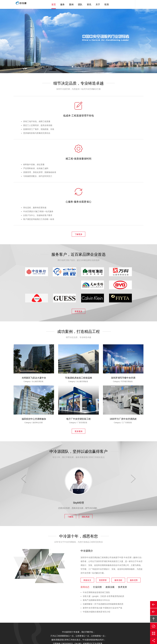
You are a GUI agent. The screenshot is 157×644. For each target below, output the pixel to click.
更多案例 (78, 345)
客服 (131, 4)
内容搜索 (139, 4)
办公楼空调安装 (38, 296)
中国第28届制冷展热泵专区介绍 (96, 526)
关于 (98, 5)
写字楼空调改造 (127, 296)
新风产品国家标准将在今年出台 (96, 515)
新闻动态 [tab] (85, 502)
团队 (80, 5)
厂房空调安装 (82, 337)
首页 (54, 5)
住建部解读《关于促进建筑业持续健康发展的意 (103, 519)
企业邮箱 (102, 612)
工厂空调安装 (127, 337)
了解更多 (78, 150)
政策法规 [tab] (110, 502)
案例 (71, 5)
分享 (154, 641)
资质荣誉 (103, 494)
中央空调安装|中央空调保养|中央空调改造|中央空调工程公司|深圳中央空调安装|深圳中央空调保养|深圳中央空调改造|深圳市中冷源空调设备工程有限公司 (24, 5)
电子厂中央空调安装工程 (78, 333)
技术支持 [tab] (122, 502)
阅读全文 (87, 494)
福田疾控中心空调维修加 (34, 333)
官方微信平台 (154, 633)
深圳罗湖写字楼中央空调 (123, 292)
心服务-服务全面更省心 (122, 116)
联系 (107, 5)
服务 (62, 5)
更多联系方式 (92, 564)
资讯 (89, 5)
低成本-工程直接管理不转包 (35, 116)
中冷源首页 (44, 612)
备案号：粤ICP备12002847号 (99, 627)
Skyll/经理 (78, 417)
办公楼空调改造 (82, 296)
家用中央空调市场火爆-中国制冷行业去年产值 (102, 522)
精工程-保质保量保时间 (78, 116)
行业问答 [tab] (97, 502)
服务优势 (134, 494)
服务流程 (118, 494)
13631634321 (35, 595)
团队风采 (88, 430)
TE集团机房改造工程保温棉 (78, 292)
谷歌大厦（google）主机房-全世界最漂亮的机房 (103, 511)
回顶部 (154, 619)
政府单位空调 (38, 337)
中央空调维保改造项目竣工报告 (96, 507)
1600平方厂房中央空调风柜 (123, 333)
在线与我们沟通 (66, 564)
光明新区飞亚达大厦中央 (34, 292)
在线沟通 (154, 626)
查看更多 (78, 226)
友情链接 (113, 612)
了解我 (68, 430)
